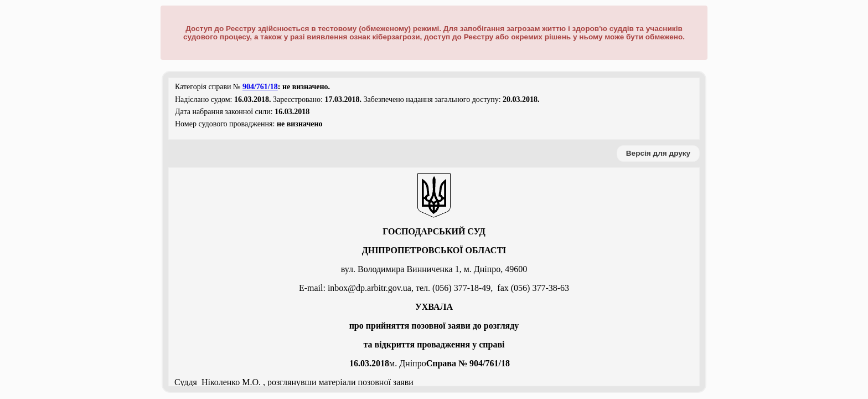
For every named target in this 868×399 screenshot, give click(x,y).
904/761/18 (260, 87)
